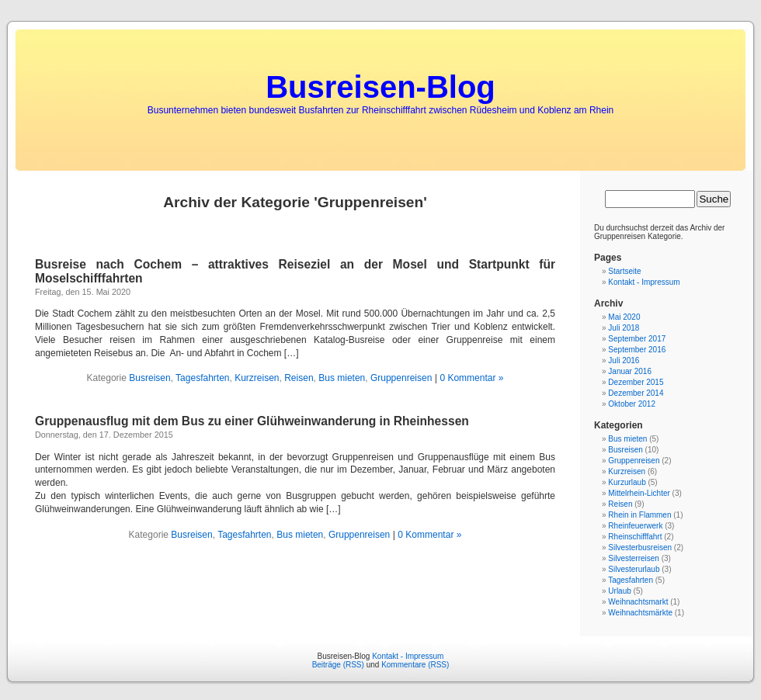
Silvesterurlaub (634, 569)
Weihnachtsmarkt (638, 602)
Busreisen (149, 378)
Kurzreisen (257, 378)
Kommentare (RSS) (415, 665)
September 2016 (637, 350)
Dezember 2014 (636, 393)
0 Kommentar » (471, 378)
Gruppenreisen (401, 378)
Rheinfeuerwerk (635, 526)
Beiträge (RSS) (338, 665)
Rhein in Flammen (639, 515)
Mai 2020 (624, 317)
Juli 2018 (624, 328)
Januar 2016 (630, 371)
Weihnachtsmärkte (640, 613)
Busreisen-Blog (380, 87)
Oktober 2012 (632, 404)
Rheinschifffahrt (635, 537)
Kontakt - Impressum (644, 282)
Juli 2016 (624, 360)
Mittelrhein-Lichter (639, 493)
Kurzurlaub (627, 482)
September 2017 (637, 339)
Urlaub (619, 591)
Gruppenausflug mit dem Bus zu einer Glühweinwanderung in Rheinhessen (252, 421)
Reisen (299, 378)
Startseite (624, 271)
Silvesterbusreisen (640, 548)
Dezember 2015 (636, 382)
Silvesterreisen (634, 558)
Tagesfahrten (202, 378)
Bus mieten (342, 378)
